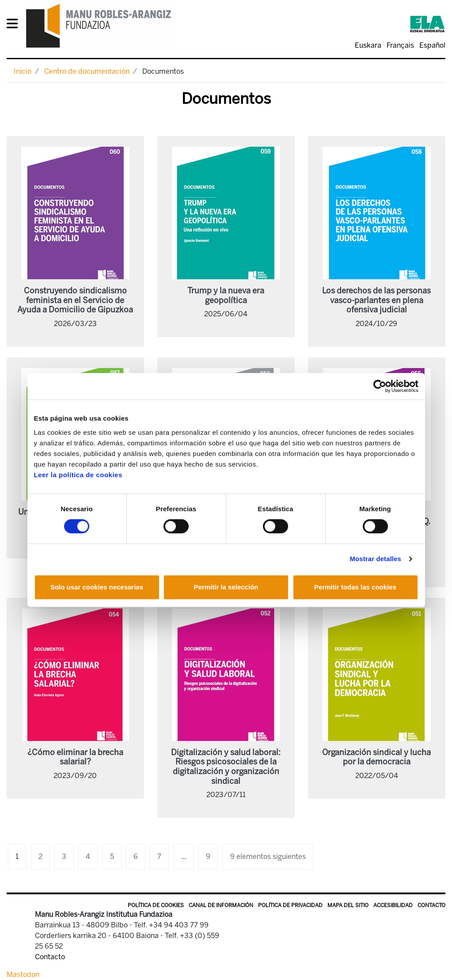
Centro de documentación (87, 71)
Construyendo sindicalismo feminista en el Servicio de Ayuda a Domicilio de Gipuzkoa (75, 300)
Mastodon (23, 974)
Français (400, 45)
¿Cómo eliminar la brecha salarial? (75, 757)
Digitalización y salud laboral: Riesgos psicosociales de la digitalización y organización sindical (226, 767)
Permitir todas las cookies (355, 587)
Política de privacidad (290, 905)
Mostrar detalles (375, 559)
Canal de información (221, 905)
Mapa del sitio (348, 905)
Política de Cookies (156, 905)
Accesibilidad (393, 905)
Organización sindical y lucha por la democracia (376, 757)
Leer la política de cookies (78, 475)
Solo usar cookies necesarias (97, 587)
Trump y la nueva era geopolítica (226, 296)
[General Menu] (15, 25)
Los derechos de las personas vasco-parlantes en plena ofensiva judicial (376, 300)
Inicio (23, 71)
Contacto (431, 905)
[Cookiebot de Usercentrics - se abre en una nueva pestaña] (380, 386)
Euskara (368, 45)
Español (432, 45)
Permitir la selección (226, 587)
